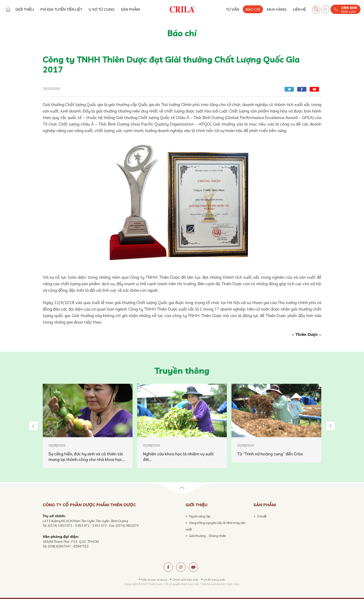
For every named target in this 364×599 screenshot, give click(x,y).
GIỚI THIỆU (25, 9)
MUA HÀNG (277, 9)
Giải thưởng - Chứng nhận (208, 536)
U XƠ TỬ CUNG (102, 9)
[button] (33, 426)
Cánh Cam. (233, 584)
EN (325, 9)
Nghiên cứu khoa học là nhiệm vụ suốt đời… (178, 457)
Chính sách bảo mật (185, 580)
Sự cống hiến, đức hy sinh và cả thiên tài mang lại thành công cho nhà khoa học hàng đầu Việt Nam (86, 457)
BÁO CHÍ (253, 9)
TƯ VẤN (232, 9)
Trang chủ (8, 9)
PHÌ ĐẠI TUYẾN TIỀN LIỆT (61, 9)
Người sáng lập (200, 516)
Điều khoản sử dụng (154, 580)
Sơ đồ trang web (214, 580)
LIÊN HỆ (299, 9)
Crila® (262, 516)
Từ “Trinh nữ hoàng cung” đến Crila (270, 454)
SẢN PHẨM (130, 9)
